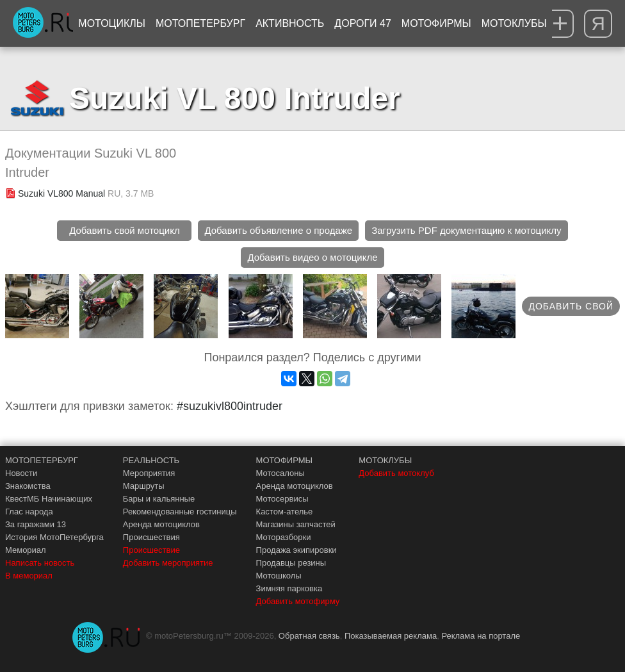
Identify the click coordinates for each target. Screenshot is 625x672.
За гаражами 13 (36, 524)
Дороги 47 (362, 23)
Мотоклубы (514, 23)
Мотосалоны (280, 473)
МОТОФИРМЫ (285, 460)
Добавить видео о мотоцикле (312, 257)
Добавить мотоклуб (396, 473)
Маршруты (144, 486)
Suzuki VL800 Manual (61, 193)
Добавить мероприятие (168, 563)
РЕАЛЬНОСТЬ (151, 460)
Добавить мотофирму (298, 601)
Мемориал (26, 550)
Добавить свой (571, 306)
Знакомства (28, 486)
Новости (21, 473)
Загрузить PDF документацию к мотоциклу (466, 230)
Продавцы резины (291, 563)
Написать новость (40, 563)
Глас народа (29, 512)
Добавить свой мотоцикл (124, 230)
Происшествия (151, 537)
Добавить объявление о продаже (278, 230)
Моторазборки (284, 537)
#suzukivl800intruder (230, 406)
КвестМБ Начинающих (49, 499)
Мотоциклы (112, 23)
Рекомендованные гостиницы (180, 512)
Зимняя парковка (289, 588)
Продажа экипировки (296, 550)
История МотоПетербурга (54, 537)
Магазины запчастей (296, 524)
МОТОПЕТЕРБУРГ (42, 460)
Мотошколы (279, 576)
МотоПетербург (200, 23)
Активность (290, 23)
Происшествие (151, 550)
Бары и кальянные (159, 499)
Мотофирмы (436, 23)
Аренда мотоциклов (161, 524)
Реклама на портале (481, 636)
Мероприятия (149, 473)
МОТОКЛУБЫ (385, 460)
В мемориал (29, 576)
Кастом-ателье (285, 512)
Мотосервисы (282, 499)
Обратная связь (309, 636)
